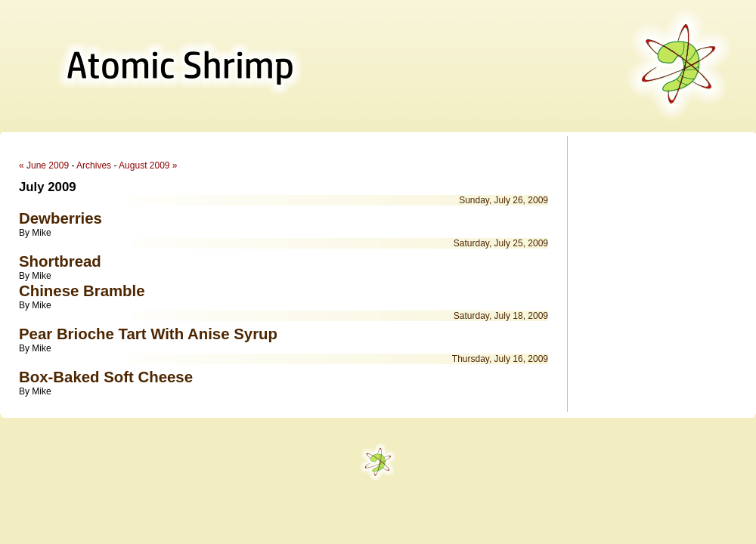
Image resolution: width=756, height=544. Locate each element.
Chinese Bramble (82, 291)
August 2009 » (148, 165)
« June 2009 (44, 165)
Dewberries (60, 218)
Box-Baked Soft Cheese (106, 377)
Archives (94, 165)
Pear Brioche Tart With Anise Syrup (148, 334)
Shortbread (60, 261)
